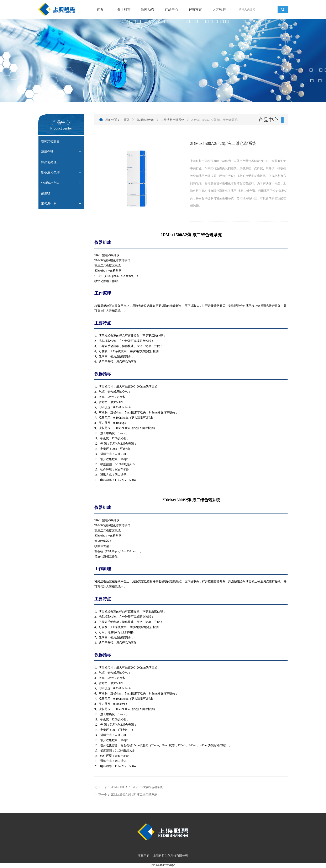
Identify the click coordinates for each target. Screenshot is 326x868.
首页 (126, 120)
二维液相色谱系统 (173, 120)
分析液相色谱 (145, 120)
